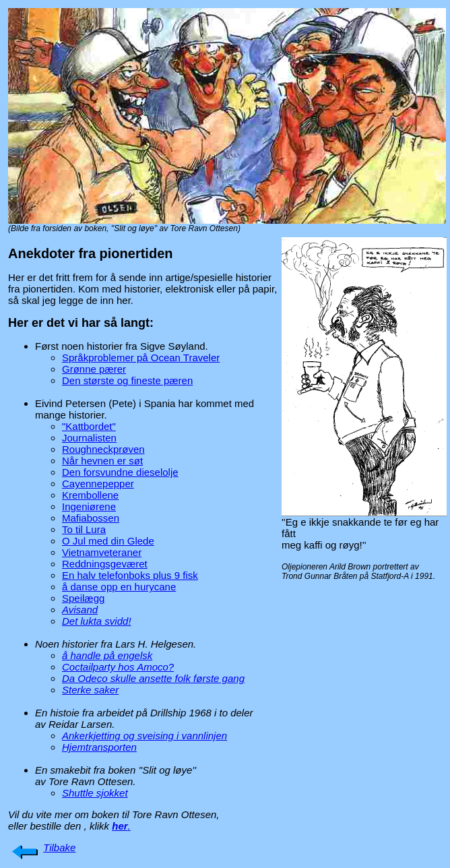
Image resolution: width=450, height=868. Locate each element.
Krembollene (90, 495)
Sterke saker (90, 690)
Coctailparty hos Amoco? (118, 667)
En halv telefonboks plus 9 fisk (130, 575)
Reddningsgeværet (105, 564)
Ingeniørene (89, 506)
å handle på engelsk (107, 655)
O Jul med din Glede (108, 541)
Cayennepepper (98, 484)
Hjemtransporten (99, 747)
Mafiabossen (91, 518)
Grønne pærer (94, 369)
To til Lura (84, 529)
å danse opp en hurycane (119, 587)
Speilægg (83, 598)
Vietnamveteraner (102, 552)
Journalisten (89, 438)
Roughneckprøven (103, 449)
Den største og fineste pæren (127, 380)
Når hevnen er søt (102, 461)
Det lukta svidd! (97, 621)
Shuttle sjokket (95, 793)
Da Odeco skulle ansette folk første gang (153, 678)
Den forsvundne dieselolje (120, 472)
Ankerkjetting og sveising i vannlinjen (144, 736)
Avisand (80, 610)
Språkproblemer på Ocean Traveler (141, 358)
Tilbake (59, 847)
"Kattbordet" (89, 426)
